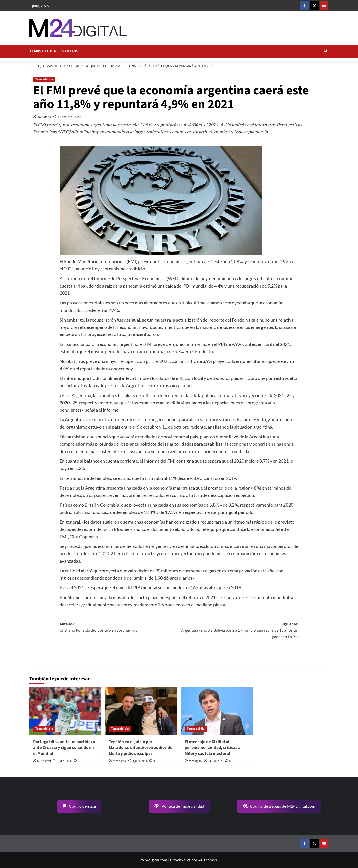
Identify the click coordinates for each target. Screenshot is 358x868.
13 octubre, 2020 (69, 117)
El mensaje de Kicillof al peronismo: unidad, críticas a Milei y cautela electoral (213, 748)
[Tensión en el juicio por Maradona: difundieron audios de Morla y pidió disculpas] (141, 711)
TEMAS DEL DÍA (43, 51)
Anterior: (119, 628)
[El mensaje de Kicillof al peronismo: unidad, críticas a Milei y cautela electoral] (217, 711)
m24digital (44, 117)
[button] (326, 51)
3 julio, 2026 (64, 761)
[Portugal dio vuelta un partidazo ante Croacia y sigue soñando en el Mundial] (65, 711)
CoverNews (180, 860)
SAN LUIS (70, 51)
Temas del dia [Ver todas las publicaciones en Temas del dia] (44, 79)
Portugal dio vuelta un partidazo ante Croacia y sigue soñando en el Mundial (64, 748)
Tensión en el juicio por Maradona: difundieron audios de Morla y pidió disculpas (141, 748)
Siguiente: (239, 631)
